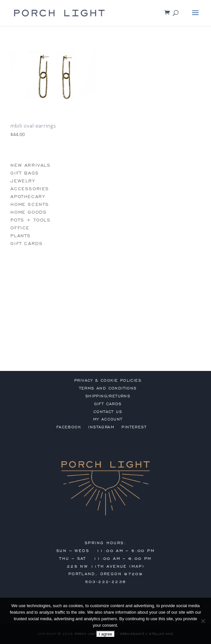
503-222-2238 (106, 582)
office (20, 228)
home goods (28, 212)
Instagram (101, 427)
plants (21, 236)
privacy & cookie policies (108, 380)
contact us (108, 412)
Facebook (69, 427)
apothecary (28, 197)
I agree (105, 634)
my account (108, 419)
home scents (30, 204)
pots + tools (30, 220)
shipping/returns (108, 396)
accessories (30, 189)
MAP (137, 566)
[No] (203, 621)
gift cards (27, 244)
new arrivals (30, 165)
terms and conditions (108, 388)
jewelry (23, 181)
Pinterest (134, 427)
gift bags (25, 173)
